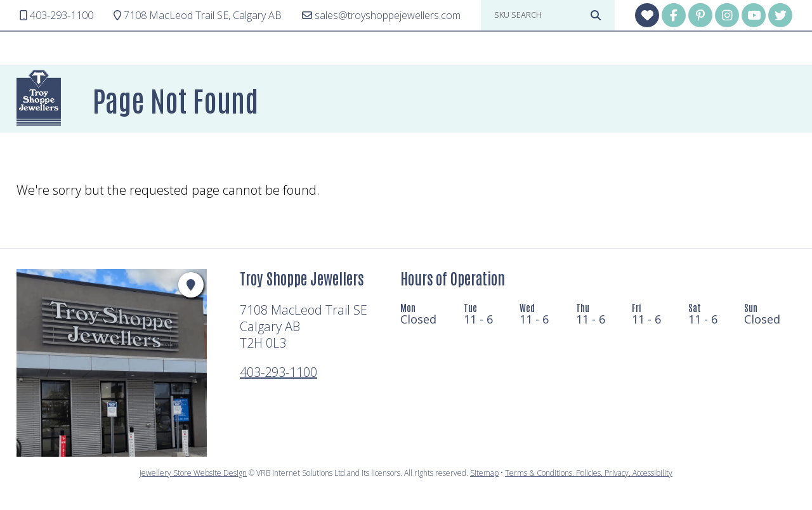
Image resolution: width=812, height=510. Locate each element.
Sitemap (484, 473)
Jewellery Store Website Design (193, 473)
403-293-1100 (278, 372)
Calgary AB (198, 16)
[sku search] (539, 15)
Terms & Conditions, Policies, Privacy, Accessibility (589, 473)
